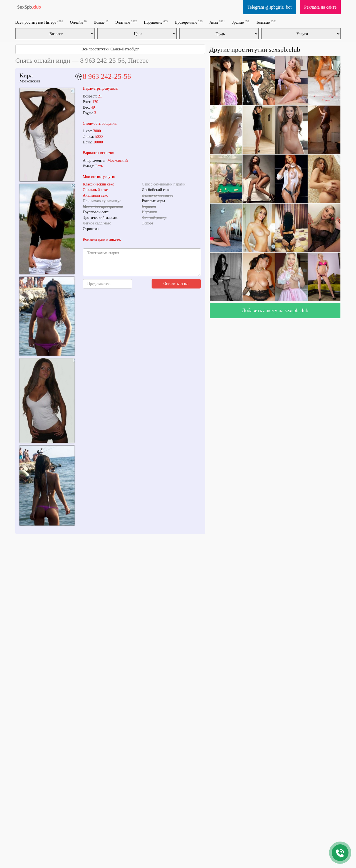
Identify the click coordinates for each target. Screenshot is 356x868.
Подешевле (156, 22)
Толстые (266, 22)
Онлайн (78, 22)
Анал (217, 22)
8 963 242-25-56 (107, 76)
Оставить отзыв (176, 284)
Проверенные (189, 22)
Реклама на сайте (320, 7)
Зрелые (240, 22)
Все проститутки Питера (39, 22)
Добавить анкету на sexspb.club (275, 310)
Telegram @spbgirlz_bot (270, 7)
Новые (101, 22)
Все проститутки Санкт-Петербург (110, 49)
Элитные (126, 22)
